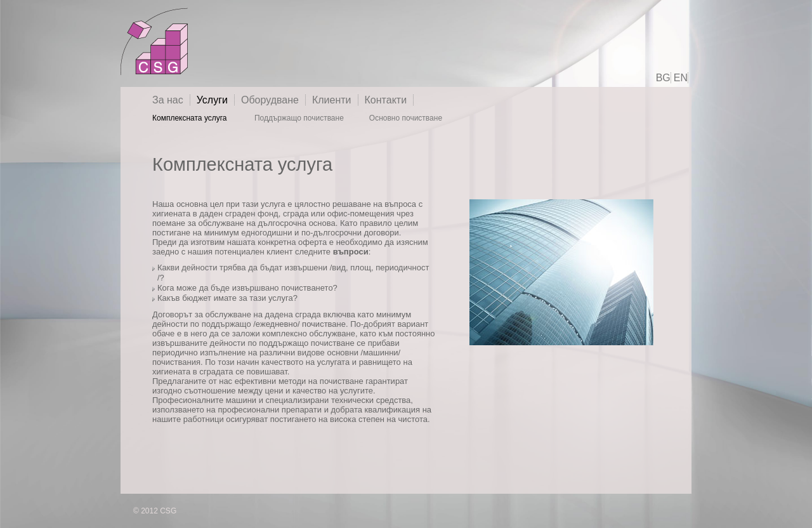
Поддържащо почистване (299, 118)
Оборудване (270, 100)
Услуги (212, 100)
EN (681, 78)
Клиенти (332, 100)
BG (663, 78)
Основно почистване (406, 118)
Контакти (386, 100)
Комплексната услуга (191, 118)
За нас (168, 100)
